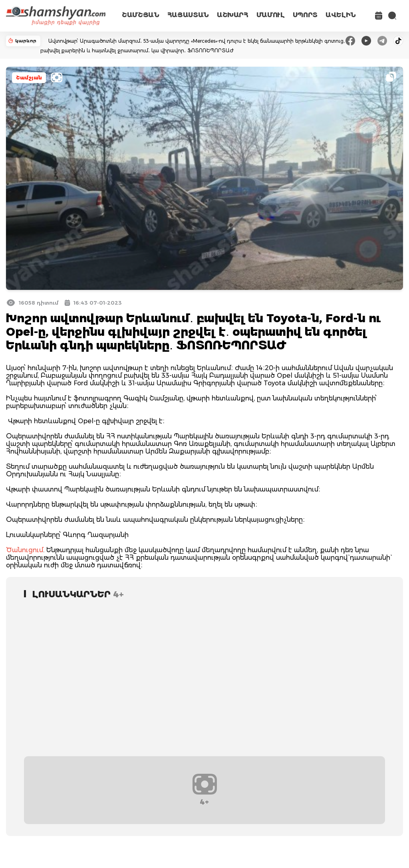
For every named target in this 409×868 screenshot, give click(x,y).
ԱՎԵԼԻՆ (341, 15)
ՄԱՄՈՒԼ (271, 15)
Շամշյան (29, 78)
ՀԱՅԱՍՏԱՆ (188, 15)
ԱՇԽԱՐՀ (233, 15)
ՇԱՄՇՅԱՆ (141, 15)
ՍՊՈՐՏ (305, 15)
